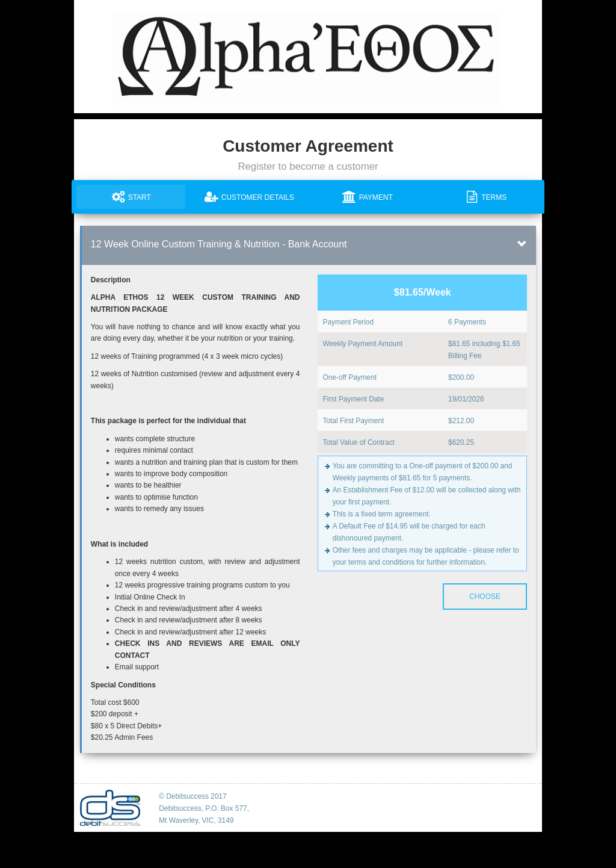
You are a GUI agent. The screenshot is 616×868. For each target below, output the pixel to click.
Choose (485, 597)
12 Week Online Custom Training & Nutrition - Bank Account (219, 244)
